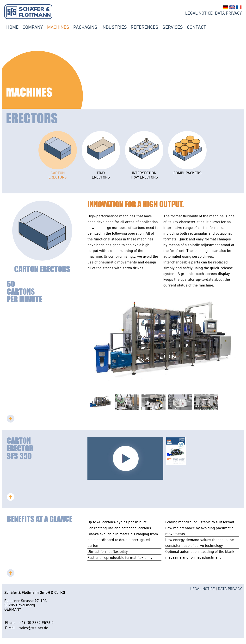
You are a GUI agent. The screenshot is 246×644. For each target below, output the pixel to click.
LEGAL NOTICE (199, 13)
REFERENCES (145, 27)
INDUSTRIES (114, 27)
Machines (58, 27)
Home (12, 27)
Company (33, 27)
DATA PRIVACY (230, 589)
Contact (197, 27)
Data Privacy (228, 13)
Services (173, 27)
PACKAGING (85, 27)
